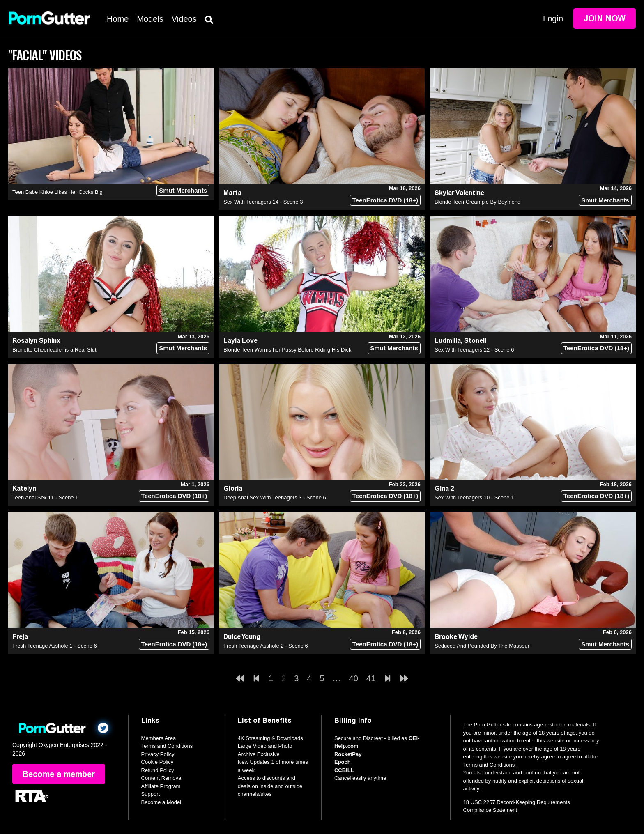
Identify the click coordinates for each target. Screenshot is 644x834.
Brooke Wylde (456, 637)
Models (150, 19)
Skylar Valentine (459, 193)
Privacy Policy (158, 754)
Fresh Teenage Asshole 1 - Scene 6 (55, 646)
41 (371, 678)
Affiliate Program (161, 786)
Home (118, 19)
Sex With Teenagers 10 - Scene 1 (474, 497)
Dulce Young (242, 637)
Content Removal (162, 778)
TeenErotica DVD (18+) (385, 200)
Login (553, 18)
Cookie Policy (158, 762)
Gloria (233, 488)
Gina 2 (444, 488)
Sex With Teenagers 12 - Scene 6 (474, 350)
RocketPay (348, 754)
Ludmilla (448, 341)
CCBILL (344, 770)
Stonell (475, 341)
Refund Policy (158, 770)
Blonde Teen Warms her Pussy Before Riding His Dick (287, 350)
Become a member (59, 774)
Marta (232, 193)
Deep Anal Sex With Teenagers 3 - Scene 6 (275, 497)
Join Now (605, 18)
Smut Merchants (183, 190)
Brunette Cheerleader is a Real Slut (54, 350)
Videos (184, 19)
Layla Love (240, 341)
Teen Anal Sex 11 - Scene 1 (45, 497)
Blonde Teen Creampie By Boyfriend (477, 202)
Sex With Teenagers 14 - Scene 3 (263, 202)
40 (354, 678)
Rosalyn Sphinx (36, 341)
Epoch (343, 762)
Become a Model (161, 802)
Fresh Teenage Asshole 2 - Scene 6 (266, 646)
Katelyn (24, 488)
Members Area (159, 738)
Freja (20, 637)
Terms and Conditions (167, 746)
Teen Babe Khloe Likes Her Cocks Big (57, 192)
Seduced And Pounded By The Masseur (482, 646)
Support (151, 794)
